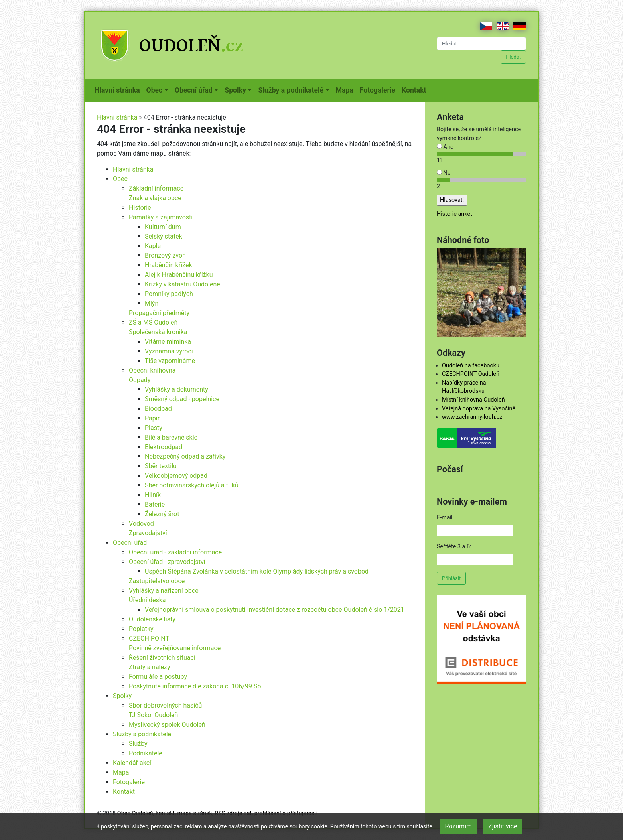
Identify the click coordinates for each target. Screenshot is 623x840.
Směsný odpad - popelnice (182, 399)
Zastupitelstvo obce (157, 581)
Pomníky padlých (169, 294)
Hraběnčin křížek (169, 265)
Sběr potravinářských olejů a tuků (192, 485)
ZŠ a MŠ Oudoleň (153, 322)
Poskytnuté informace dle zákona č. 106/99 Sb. (196, 686)
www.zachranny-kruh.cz (472, 417)
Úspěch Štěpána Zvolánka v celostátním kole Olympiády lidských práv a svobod (257, 571)
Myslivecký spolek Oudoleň (167, 725)
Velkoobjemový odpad (176, 476)
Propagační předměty (159, 313)
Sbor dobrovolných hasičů (165, 705)
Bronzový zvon (165, 255)
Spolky (122, 696)
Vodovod (141, 524)
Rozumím (458, 826)
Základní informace (156, 188)
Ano (445, 147)
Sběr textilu (161, 466)
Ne (444, 173)
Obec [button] (155, 90)
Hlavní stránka (119, 89)
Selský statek (164, 236)
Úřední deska (147, 600)
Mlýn (152, 303)
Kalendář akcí (132, 763)
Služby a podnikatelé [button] (291, 90)
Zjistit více (503, 826)
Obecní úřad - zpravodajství (167, 562)
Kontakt (415, 89)
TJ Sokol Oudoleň (153, 715)
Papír (152, 418)
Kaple (153, 246)
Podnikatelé (146, 753)
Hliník (153, 495)
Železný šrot (162, 514)
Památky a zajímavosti (161, 217)
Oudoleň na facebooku (471, 366)
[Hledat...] (481, 44)
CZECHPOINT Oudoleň (471, 374)
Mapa (346, 89)
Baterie (155, 504)
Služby (138, 744)
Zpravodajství (148, 533)
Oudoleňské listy (152, 619)
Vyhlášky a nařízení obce (164, 591)
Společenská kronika (158, 332)
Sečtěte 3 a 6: (454, 547)
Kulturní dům (163, 227)
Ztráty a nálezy (150, 667)
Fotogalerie (379, 89)
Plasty (154, 428)
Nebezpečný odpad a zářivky (185, 456)
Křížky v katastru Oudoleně (182, 284)
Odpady (140, 380)
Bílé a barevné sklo (171, 437)
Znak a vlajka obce (155, 198)
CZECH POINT (149, 638)
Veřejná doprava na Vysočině (479, 409)
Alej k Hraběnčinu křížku (179, 275)
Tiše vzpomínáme (170, 361)
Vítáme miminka (168, 342)
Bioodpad (158, 409)
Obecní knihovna (152, 370)
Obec (120, 179)
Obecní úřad (130, 543)
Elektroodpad (164, 447)
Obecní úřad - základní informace (175, 552)
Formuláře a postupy (158, 677)
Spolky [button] (235, 90)
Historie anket (454, 214)
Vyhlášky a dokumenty (176, 389)
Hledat (513, 57)
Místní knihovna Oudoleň (473, 400)
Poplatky (141, 629)
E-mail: (445, 518)
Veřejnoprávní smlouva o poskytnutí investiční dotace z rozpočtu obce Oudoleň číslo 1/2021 (275, 610)
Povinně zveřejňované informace (175, 648)
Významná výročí (169, 351)
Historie (140, 208)
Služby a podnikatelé (142, 734)
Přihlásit (451, 578)
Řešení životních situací (162, 658)
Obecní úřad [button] (194, 90)
